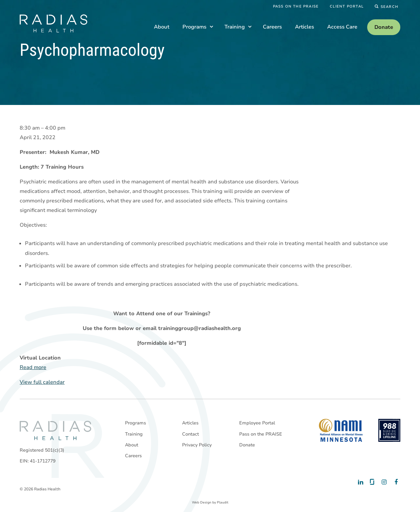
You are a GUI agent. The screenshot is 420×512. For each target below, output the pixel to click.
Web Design (202, 502)
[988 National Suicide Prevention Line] (389, 430)
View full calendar (42, 382)
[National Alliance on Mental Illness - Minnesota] (341, 430)
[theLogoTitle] (53, 23)
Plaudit (223, 502)
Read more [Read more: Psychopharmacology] (33, 367)
